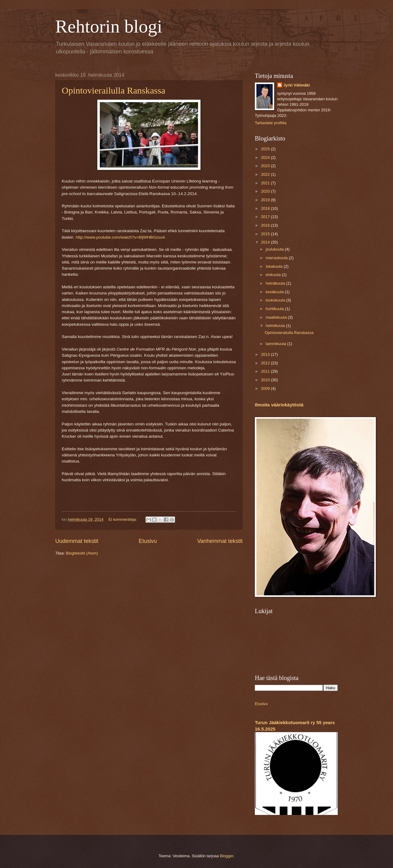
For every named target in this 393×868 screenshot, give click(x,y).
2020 (266, 191)
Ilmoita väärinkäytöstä (279, 405)
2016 (266, 225)
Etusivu (148, 541)
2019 (266, 200)
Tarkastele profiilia (271, 123)
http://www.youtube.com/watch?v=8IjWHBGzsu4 (120, 237)
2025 (266, 149)
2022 (266, 174)
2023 (266, 166)
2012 (266, 363)
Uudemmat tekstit (77, 541)
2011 (266, 371)
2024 (266, 157)
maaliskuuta (277, 317)
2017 (266, 217)
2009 (266, 388)
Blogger (227, 856)
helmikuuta (276, 326)
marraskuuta (277, 258)
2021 (266, 183)
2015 (266, 234)
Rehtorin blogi (109, 26)
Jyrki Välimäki (297, 85)
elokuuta (274, 275)
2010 (266, 380)
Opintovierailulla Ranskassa (113, 90)
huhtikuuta (275, 309)
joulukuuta (275, 249)
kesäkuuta (275, 292)
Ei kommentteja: (123, 519)
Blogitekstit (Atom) (82, 553)
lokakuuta (275, 266)
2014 (266, 242)
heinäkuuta (276, 283)
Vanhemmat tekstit (220, 541)
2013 (266, 354)
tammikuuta (276, 344)
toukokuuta (276, 300)
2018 (266, 208)
